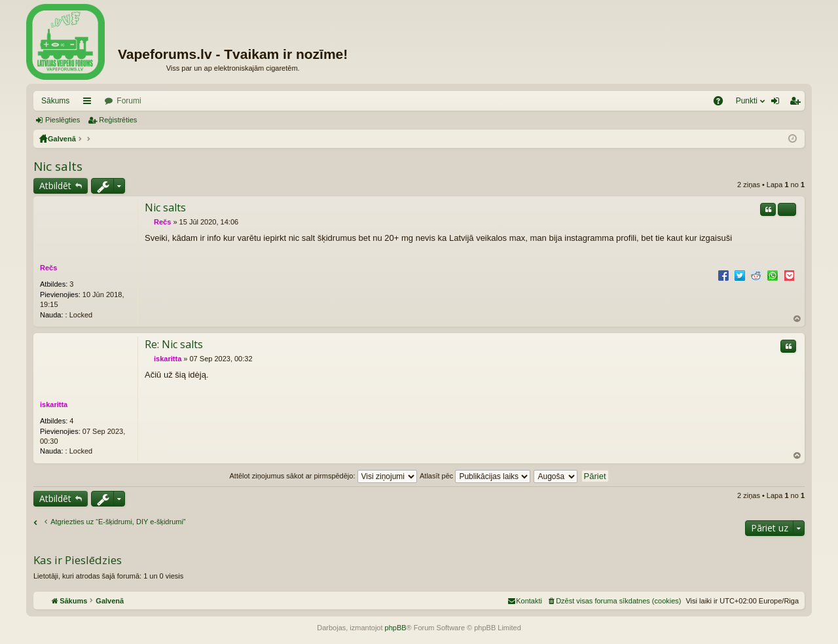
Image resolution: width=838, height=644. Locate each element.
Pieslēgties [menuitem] (778, 103)
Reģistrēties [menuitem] (797, 103)
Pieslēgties (63, 120)
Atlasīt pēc (475, 476)
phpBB (396, 628)
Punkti (747, 101)
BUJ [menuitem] (722, 103)
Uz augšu (797, 319)
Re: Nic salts (174, 344)
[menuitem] (614, 601)
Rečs (48, 268)
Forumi (129, 101)
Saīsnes (90, 103)
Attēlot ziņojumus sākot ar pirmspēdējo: (323, 476)
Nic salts (58, 166)
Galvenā (62, 139)
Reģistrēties (118, 120)
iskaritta (54, 404)
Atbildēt (55, 186)
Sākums (55, 101)
